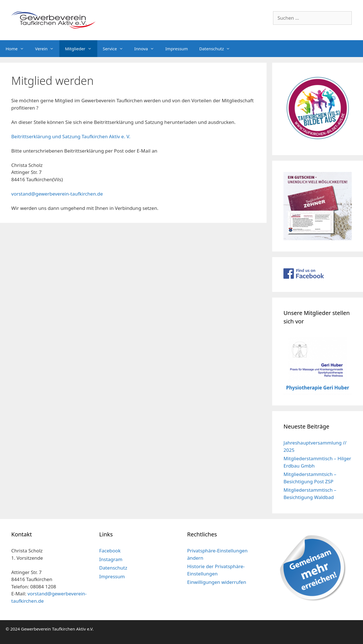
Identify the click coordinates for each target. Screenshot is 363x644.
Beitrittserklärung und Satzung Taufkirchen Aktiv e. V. (71, 136)
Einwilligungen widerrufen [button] (217, 582)
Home (18, 49)
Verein (47, 49)
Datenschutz (217, 49)
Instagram (111, 559)
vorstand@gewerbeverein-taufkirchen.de (57, 194)
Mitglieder (81, 49)
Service (116, 49)
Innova (147, 49)
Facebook (110, 551)
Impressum (177, 49)
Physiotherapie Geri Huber (318, 388)
